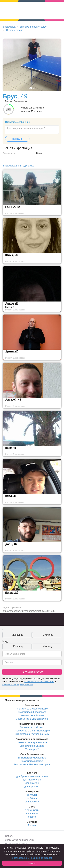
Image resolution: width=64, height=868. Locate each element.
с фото (32, 817)
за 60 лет (32, 798)
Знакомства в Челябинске (32, 758)
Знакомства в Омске (32, 761)
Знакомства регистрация (34, 27)
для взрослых (32, 786)
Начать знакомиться (32, 672)
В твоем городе (15, 30)
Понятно (32, 863)
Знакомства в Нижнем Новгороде (32, 764)
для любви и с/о (32, 780)
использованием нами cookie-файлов (32, 858)
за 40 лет (32, 795)
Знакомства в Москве (32, 727)
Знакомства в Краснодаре (32, 712)
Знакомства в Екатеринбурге (32, 719)
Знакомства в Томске (32, 715)
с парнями (32, 813)
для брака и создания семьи (32, 776)
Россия (32, 825)
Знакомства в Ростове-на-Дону (32, 734)
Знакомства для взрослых (19, 840)
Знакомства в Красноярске (32, 742)
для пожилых (32, 802)
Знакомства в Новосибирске (32, 709)
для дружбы (32, 783)
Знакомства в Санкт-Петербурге (32, 731)
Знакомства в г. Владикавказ (18, 166)
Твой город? (32, 749)
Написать (17, 139)
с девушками (32, 810)
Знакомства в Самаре (32, 746)
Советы (9, 836)
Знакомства (9, 27)
